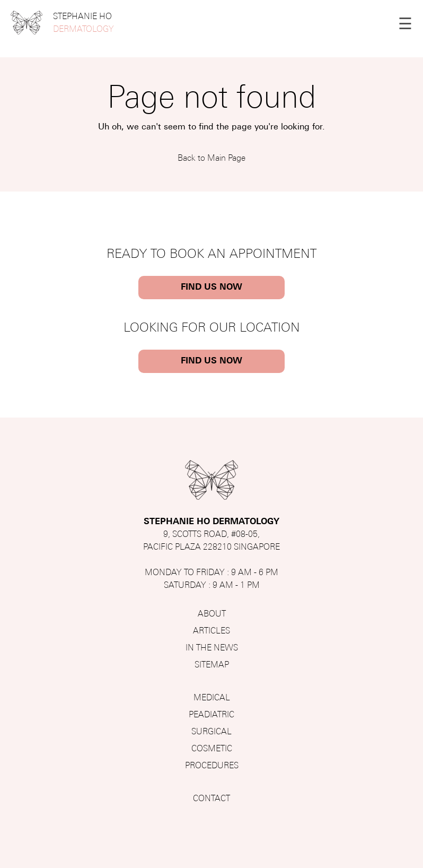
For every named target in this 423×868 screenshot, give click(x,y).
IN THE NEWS (212, 648)
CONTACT (211, 799)
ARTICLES (211, 631)
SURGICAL (211, 732)
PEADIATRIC (211, 715)
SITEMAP (212, 665)
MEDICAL (212, 698)
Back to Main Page (211, 159)
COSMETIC (212, 749)
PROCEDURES (212, 766)
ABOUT (212, 614)
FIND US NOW (211, 288)
